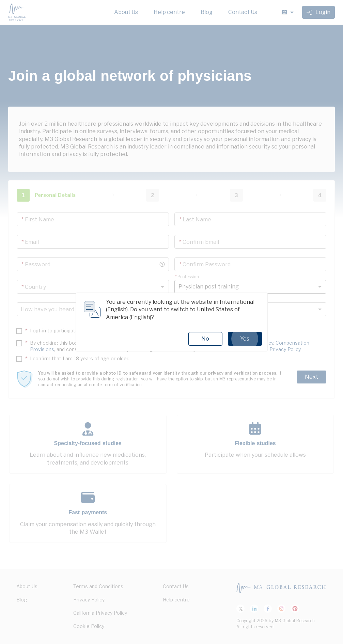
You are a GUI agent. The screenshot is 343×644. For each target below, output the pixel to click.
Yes (245, 339)
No (205, 339)
